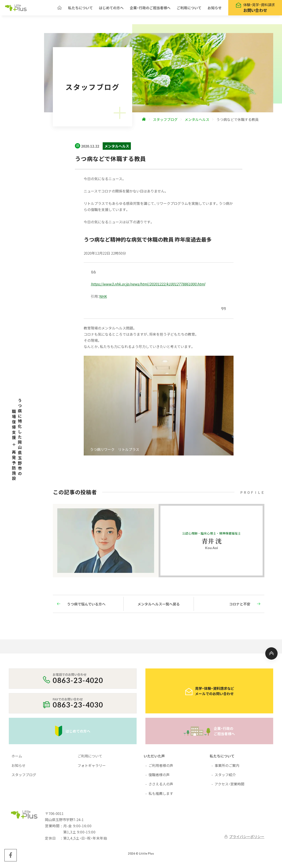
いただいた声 (154, 758)
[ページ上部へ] (271, 656)
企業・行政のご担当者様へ (150, 9)
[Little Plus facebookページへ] (11, 857)
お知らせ (215, 9)
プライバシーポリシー (244, 839)
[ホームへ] (59, 9)
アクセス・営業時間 (229, 786)
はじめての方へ (111, 9)
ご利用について (189, 9)
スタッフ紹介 (225, 777)
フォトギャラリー (92, 768)
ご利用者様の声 (161, 768)
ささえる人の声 (161, 786)
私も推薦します (161, 796)
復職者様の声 (159, 777)
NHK (103, 298)
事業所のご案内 (227, 768)
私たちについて (80, 9)
